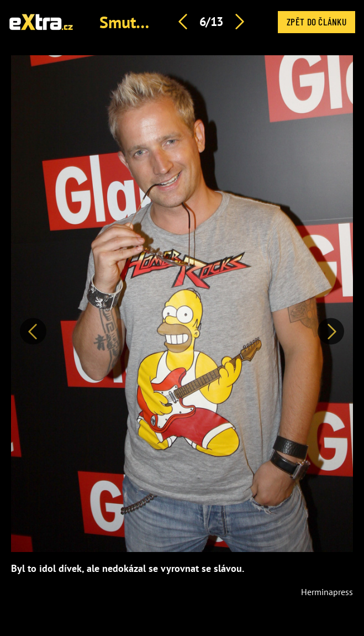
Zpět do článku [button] (316, 22)
